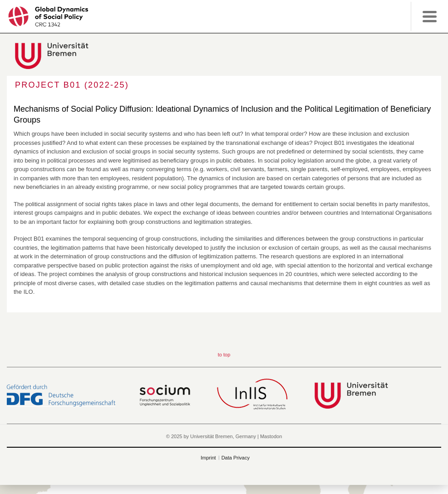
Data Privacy (236, 458)
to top (224, 355)
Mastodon (271, 436)
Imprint (208, 458)
